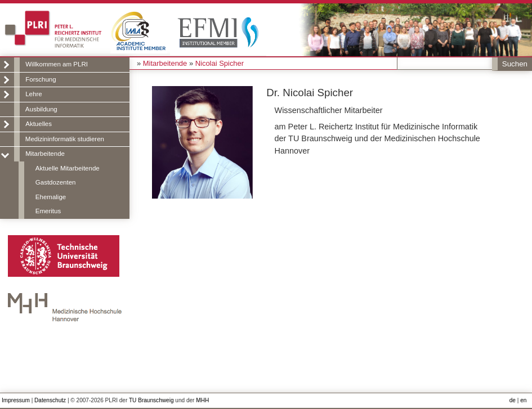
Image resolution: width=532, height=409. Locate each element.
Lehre (33, 94)
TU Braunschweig (151, 400)
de (513, 400)
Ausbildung (41, 109)
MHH (202, 400)
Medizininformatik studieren (65, 139)
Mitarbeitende (45, 154)
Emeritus (48, 211)
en (523, 400)
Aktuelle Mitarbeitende (68, 168)
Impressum (16, 400)
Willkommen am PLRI (57, 64)
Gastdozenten (56, 182)
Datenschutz (50, 400)
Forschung (41, 79)
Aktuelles (39, 124)
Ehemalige (51, 197)
